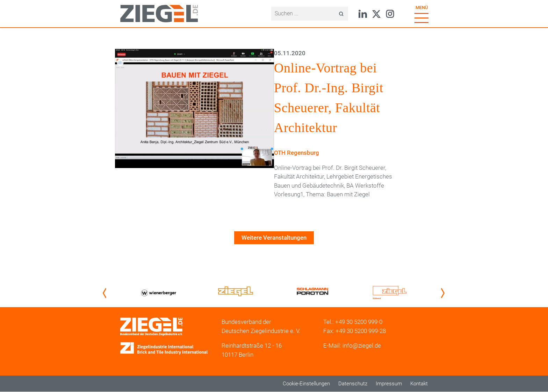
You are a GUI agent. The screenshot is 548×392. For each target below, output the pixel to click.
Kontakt (419, 384)
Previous (106, 293)
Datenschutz (353, 384)
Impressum (389, 384)
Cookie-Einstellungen (306, 384)
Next (444, 293)
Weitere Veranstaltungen (274, 238)
